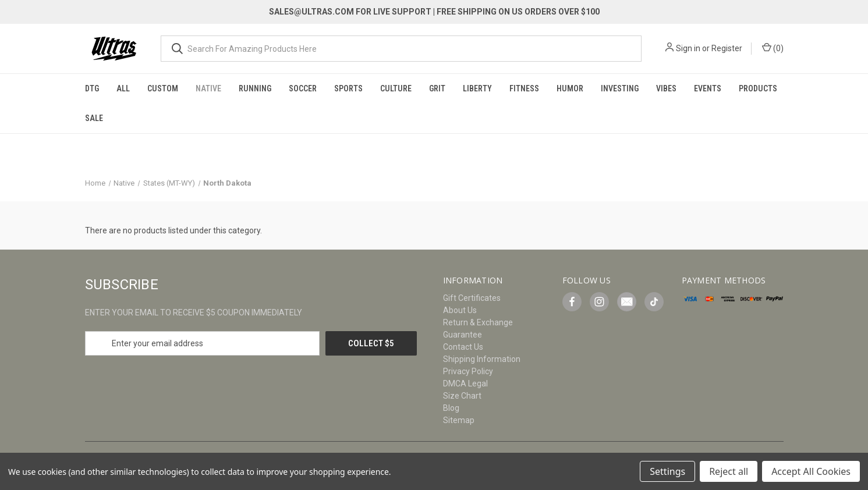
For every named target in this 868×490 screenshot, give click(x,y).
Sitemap (459, 420)
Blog (451, 408)
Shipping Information (482, 359)
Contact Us (463, 347)
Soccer (303, 88)
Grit (437, 88)
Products (758, 88)
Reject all (729, 471)
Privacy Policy (468, 371)
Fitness (524, 88)
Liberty (477, 88)
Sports (348, 88)
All (123, 88)
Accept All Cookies (811, 471)
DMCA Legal (465, 384)
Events (708, 88)
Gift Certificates (472, 298)
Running (255, 88)
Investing (620, 88)
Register (727, 48)
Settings (667, 471)
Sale (94, 118)
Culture (396, 88)
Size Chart (462, 396)
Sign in (688, 48)
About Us (460, 310)
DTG (92, 88)
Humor (570, 88)
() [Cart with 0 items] (773, 48)
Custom (163, 88)
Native (208, 88)
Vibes (666, 88)
